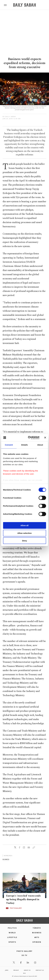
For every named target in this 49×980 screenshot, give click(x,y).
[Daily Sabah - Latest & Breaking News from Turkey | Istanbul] (24, 5)
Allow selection (24, 533)
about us (27, 970)
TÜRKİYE (37, 928)
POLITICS (12, 928)
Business (37, 933)
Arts (37, 937)
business (6, 859)
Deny (24, 541)
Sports (12, 942)
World (12, 933)
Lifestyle (12, 937)
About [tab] (40, 445)
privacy (16, 970)
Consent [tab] (9, 445)
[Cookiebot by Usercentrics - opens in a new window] (29, 438)
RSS (24, 973)
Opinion (37, 942)
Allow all (24, 525)
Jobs (7, 970)
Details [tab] (25, 445)
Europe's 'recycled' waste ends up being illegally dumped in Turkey (23, 899)
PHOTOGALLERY (16, 908)
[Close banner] (45, 438)
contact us (40, 970)
